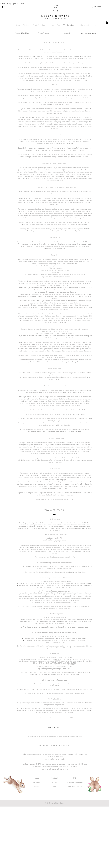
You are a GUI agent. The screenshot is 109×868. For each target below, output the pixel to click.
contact (37, 786)
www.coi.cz (68, 495)
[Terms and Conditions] (22, 33)
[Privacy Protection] (44, 33)
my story (37, 782)
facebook (54, 778)
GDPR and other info (75, 786)
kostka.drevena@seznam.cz (57, 540)
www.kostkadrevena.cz (72, 473)
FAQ (75, 778)
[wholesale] (67, 33)
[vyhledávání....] (99, 7)
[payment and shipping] (89, 33)
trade (37, 778)
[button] (107, 23)
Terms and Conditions (75, 782)
